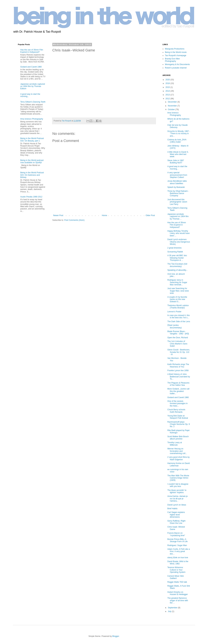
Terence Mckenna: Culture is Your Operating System (176, 570)
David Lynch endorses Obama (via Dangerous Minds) (179, 242)
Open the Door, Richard (178, 338)
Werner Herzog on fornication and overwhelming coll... (177, 451)
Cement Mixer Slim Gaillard (176, 577)
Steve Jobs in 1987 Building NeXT (176, 162)
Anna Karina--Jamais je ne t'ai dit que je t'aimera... (178, 499)
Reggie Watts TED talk (177, 582)
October (172, 109)
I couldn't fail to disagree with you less (178, 485)
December (173, 102)
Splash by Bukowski (176, 187)
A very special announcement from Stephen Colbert (177, 175)
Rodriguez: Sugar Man (177, 545)
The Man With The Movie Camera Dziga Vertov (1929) (178, 478)
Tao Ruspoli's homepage (176, 55)
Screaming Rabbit (175, 252)
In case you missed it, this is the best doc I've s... (179, 316)
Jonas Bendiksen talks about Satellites (177, 182)
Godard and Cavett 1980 (31, 67)
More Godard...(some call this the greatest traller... (178, 391)
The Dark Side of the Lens (179, 322)
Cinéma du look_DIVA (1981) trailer (177, 141)
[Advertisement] (28, 267)
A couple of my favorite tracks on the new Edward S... (177, 299)
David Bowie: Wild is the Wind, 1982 (178, 563)
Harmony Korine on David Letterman (179, 464)
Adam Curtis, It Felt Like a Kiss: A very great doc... (179, 551)
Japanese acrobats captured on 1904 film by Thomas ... (178, 216)
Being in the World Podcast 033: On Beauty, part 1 (32, 140)
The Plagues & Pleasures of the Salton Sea (178, 384)
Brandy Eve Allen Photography (172, 60)
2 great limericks (174, 248)
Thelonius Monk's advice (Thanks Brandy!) (178, 307)
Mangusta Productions (175, 49)
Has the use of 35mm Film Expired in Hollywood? (32, 51)
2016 (168, 83)
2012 (168, 99)
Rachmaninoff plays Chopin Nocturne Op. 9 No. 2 (179, 424)
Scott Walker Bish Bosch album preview (178, 438)
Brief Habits (172, 509)
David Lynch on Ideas (177, 505)
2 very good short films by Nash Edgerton (179, 458)
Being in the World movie (176, 52)
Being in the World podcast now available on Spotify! (32, 161)
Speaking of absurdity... (178, 270)
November (173, 106)
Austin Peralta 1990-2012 (31, 197)
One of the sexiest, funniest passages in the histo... (177, 404)
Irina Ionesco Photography (32, 119)
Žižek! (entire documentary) (175, 326)
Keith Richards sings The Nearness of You (178, 365)
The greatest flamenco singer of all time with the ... (178, 600)
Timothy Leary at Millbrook (175, 444)
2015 (168, 87)
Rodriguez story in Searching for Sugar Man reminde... (177, 282)
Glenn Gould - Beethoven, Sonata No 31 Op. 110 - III (179, 352)
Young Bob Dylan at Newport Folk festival (178, 417)
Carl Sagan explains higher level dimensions (176, 515)
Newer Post (58, 215)
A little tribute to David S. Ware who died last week (178, 154)
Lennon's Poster (174, 312)
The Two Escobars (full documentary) (177, 265)
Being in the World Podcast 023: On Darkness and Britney (32, 175)
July (170, 611)
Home (104, 215)
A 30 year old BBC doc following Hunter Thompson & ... (177, 258)
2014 (168, 91)
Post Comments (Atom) (74, 220)
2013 (168, 95)
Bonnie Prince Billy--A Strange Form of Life (177, 540)
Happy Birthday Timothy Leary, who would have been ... (179, 233)
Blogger (116, 636)
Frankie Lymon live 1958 (178, 371)
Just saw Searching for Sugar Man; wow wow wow (178, 291)
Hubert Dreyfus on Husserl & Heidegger (178, 593)
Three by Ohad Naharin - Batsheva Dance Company (178, 193)
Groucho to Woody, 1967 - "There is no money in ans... (179, 134)
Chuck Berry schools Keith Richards (176, 411)
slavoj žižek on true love (178, 558)
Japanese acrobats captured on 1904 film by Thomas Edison (33, 86)
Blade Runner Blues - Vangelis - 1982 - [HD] (178, 333)
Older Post (150, 215)
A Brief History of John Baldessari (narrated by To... (179, 377)
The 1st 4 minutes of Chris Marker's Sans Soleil (177, 344)
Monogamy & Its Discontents (177, 64)
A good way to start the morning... (177, 168)
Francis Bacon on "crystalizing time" (176, 534)
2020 (168, 80)
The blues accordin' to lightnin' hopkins (177, 491)
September (173, 608)
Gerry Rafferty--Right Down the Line (176, 522)
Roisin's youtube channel (176, 68)
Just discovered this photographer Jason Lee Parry (177, 202)
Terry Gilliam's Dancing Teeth (33, 102)
